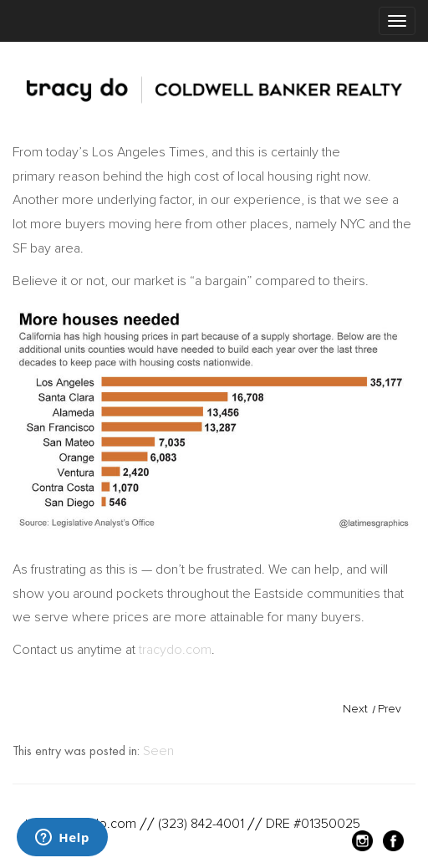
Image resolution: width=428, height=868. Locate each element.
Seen (158, 751)
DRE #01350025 (313, 824)
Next (355, 709)
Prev (390, 709)
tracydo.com (175, 650)
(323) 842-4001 (201, 824)
